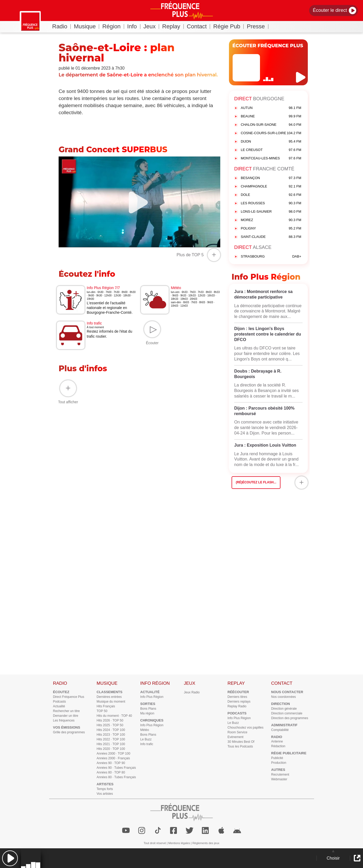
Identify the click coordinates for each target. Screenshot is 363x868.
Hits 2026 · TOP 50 (110, 720)
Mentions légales (179, 843)
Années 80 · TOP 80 (111, 772)
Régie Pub (228, 26)
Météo (145, 730)
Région (113, 26)
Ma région (147, 713)
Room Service (237, 732)
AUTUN (271, 108)
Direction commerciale (287, 713)
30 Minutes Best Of (241, 742)
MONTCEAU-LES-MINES (271, 158)
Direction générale (284, 709)
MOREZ (271, 220)
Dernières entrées (109, 697)
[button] (10, 858)
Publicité (277, 758)
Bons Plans (148, 709)
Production (279, 763)
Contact (199, 26)
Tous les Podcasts (240, 746)
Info (134, 26)
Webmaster (279, 779)
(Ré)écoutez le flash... (256, 482)
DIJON (271, 142)
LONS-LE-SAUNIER (271, 212)
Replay (173, 26)
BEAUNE (271, 116)
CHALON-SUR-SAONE (271, 125)
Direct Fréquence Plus (69, 697)
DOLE (271, 195)
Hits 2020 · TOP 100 (111, 749)
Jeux (151, 26)
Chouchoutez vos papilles (246, 728)
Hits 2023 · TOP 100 (111, 735)
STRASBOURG (271, 257)
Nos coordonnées (284, 697)
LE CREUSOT (271, 150)
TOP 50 (102, 711)
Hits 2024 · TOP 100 (111, 730)
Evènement (236, 737)
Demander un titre (66, 716)
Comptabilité (280, 730)
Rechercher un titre (67, 711)
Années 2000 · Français (113, 758)
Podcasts (60, 702)
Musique (86, 26)
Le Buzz (146, 739)
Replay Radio (237, 706)
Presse (257, 26)
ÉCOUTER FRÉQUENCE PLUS (268, 46)
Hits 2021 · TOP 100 (111, 744)
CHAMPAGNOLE (271, 187)
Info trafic (147, 744)
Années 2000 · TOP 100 (114, 754)
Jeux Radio (192, 692)
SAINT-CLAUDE (271, 237)
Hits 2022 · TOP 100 (111, 739)
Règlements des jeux (206, 843)
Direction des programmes (290, 718)
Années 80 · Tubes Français (116, 777)
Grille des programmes (69, 732)
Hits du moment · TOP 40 (114, 716)
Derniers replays (239, 702)
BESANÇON (271, 178)
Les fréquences (64, 720)
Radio (62, 26)
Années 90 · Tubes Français (116, 768)
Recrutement (280, 775)
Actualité (59, 706)
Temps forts (105, 789)
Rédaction (278, 746)
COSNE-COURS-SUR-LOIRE (271, 133)
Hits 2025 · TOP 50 (110, 725)
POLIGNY (271, 229)
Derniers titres (237, 697)
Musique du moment (111, 702)
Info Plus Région (152, 697)
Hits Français (106, 706)
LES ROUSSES (271, 203)
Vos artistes (105, 794)
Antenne (277, 741)
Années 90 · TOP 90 (111, 763)
